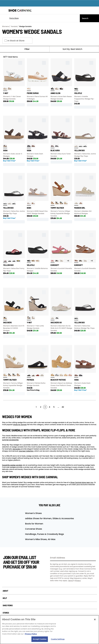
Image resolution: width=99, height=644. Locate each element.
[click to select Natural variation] (57, 89)
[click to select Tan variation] (38, 261)
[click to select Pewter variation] (33, 375)
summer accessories (10, 440)
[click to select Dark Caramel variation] (81, 203)
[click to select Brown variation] (5, 146)
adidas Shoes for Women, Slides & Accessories (50, 518)
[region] (49, 630)
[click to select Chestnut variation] (33, 203)
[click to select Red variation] (5, 261)
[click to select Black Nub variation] (29, 318)
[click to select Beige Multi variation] (61, 375)
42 (63, 407)
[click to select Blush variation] (70, 375)
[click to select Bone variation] (33, 261)
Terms (70, 581)
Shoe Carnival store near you (82, 482)
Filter (25, 49)
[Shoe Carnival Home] (20, 10)
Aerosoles (16, 449)
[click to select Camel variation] (53, 375)
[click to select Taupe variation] (76, 146)
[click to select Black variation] (53, 89)
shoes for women (20, 425)
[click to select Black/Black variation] (29, 146)
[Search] (89, 18)
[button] (10, 18)
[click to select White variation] (5, 89)
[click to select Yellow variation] (18, 261)
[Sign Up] (93, 558)
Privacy (78, 581)
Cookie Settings (58, 639)
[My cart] (96, 10)
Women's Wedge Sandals (32, 32)
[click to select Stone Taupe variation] (76, 261)
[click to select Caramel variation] (53, 203)
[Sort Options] (74, 49)
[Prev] (4, 407)
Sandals (14, 26)
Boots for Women (34, 524)
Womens (6, 26)
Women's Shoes (33, 513)
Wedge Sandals (25, 26)
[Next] (95, 407)
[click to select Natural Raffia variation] (76, 203)
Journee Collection (26, 451)
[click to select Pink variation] (53, 261)
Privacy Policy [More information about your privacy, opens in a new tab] (31, 634)
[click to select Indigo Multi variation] (57, 375)
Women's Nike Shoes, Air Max (40, 539)
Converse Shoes (34, 529)
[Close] (95, 619)
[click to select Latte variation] (10, 89)
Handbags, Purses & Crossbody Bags (45, 534)
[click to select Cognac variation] (33, 146)
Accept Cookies (40, 639)
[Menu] (4, 10)
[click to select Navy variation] (61, 203)
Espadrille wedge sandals (12, 465)
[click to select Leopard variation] (61, 89)
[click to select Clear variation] (29, 89)
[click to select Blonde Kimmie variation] (33, 318)
